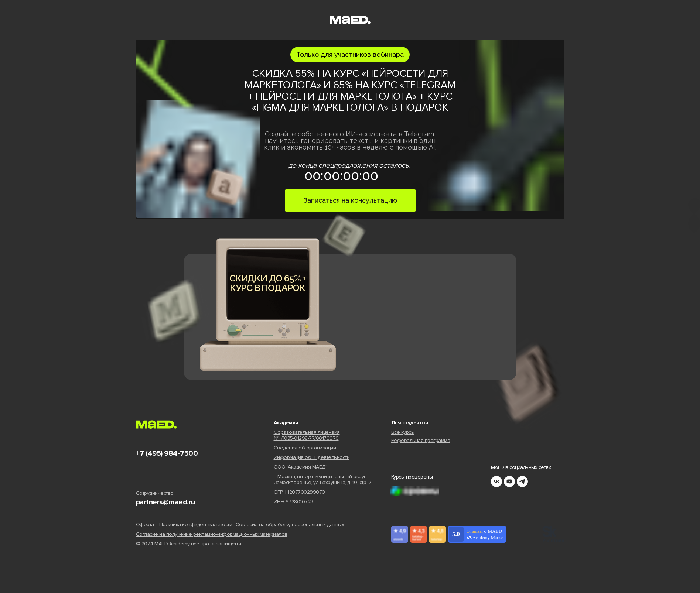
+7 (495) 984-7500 (167, 453)
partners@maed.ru (165, 502)
